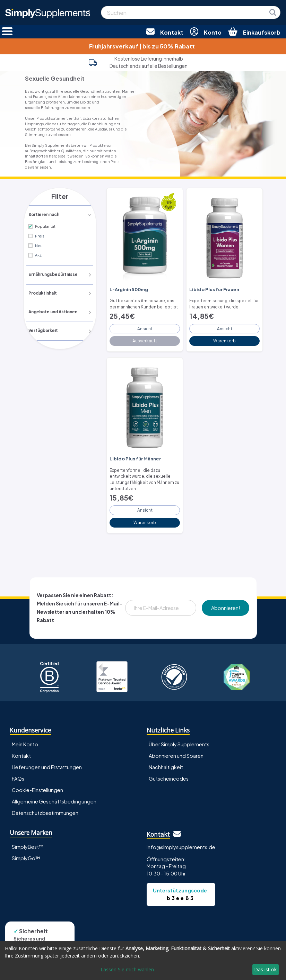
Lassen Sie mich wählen (127, 969)
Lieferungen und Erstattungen (47, 762)
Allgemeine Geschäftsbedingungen (54, 796)
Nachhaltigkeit (166, 762)
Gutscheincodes (169, 773)
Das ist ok (265, 969)
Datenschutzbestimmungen (45, 807)
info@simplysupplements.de (181, 841)
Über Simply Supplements (179, 738)
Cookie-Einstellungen (37, 784)
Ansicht (145, 326)
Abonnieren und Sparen (176, 750)
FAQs (18, 773)
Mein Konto (25, 738)
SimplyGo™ (26, 852)
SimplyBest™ (28, 841)
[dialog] (143, 961)
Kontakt (21, 750)
